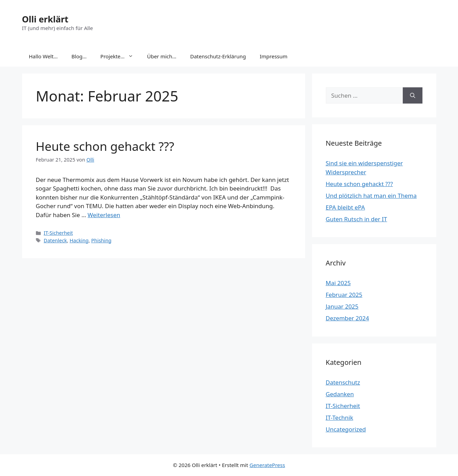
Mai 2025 (338, 283)
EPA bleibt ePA (345, 207)
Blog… (79, 56)
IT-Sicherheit (59, 233)
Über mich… (162, 56)
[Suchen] (413, 96)
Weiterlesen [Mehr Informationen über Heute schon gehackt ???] (104, 215)
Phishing (101, 240)
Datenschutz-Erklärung (218, 56)
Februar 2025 (344, 295)
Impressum (273, 56)
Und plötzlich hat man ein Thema (371, 196)
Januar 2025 (342, 306)
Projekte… (120, 56)
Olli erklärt (45, 19)
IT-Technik (340, 417)
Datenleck (55, 240)
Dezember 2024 (348, 318)
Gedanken (340, 394)
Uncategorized (346, 429)
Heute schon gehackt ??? (105, 146)
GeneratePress (267, 465)
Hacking (79, 240)
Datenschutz (343, 382)
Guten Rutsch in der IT (357, 219)
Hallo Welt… (43, 56)
